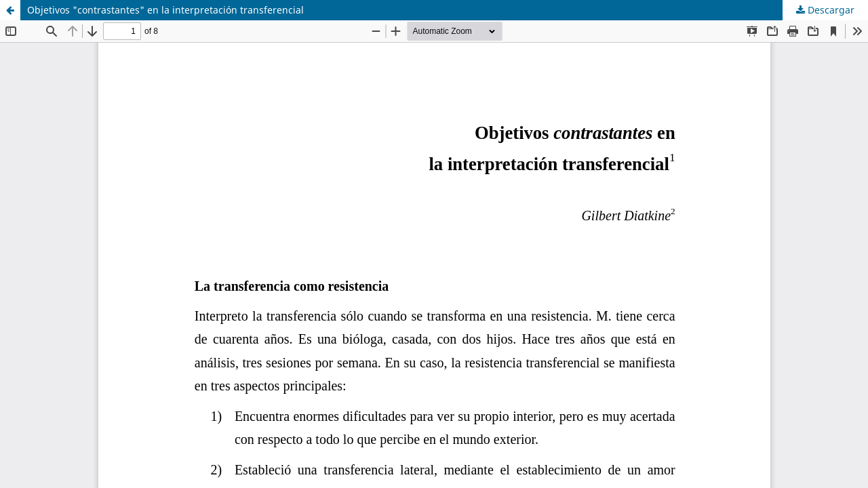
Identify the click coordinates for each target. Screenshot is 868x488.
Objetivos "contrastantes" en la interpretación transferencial (165, 10)
